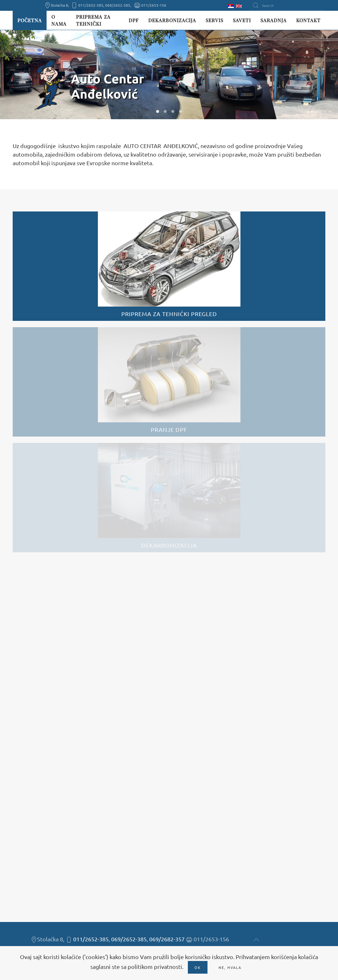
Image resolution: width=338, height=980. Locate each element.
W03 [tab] (173, 111)
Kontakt (308, 20)
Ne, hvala (230, 967)
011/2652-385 (91, 939)
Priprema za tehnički (93, 20)
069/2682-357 (167, 939)
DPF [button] (134, 20)
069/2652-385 (129, 939)
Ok (198, 967)
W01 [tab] (158, 111)
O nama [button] (59, 20)
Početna (30, 20)
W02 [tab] (165, 111)
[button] (256, 940)
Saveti (242, 20)
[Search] (287, 5)
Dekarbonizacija (172, 20)
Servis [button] (214, 20)
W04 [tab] (180, 111)
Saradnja (274, 20)
